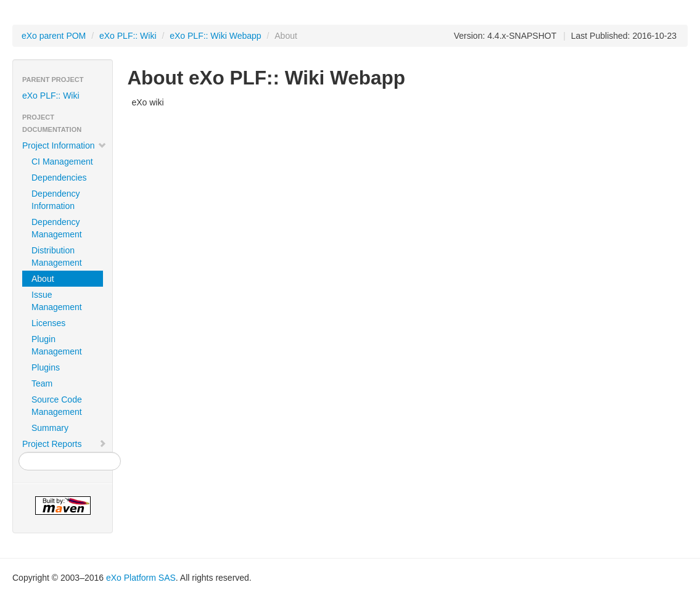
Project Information (64, 145)
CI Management (62, 162)
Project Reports (64, 444)
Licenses (48, 323)
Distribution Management (57, 256)
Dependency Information (56, 200)
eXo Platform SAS (141, 578)
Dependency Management (57, 228)
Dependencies (59, 178)
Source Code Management (57, 406)
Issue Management (57, 301)
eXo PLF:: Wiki (128, 36)
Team (42, 383)
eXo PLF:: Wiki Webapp (215, 36)
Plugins (46, 367)
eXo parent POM (54, 36)
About (43, 279)
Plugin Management (57, 345)
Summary (50, 428)
